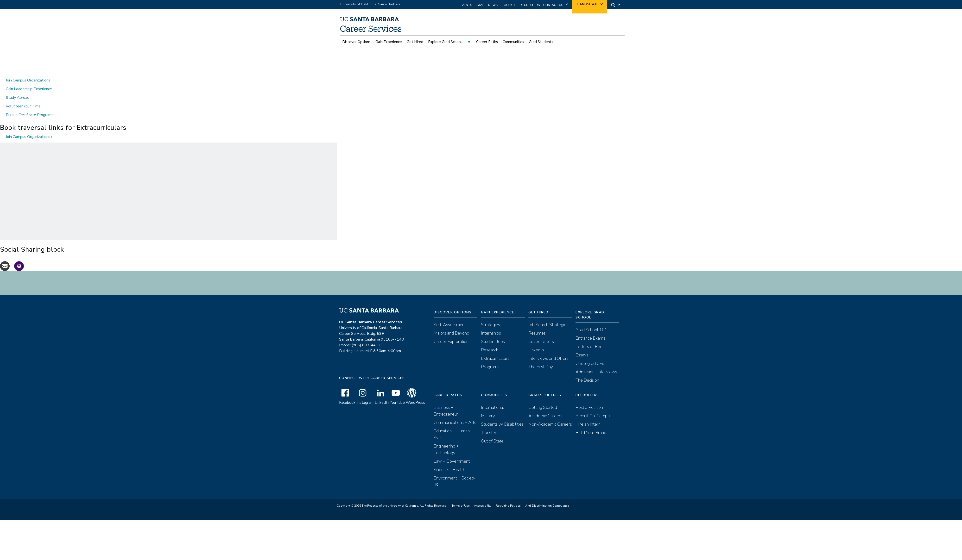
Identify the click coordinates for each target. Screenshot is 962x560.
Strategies (490, 316)
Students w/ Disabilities (502, 416)
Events (466, 5)
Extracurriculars (495, 350)
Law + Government (452, 453)
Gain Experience (389, 42)
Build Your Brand (591, 424)
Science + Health (449, 461)
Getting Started (543, 399)
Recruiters (530, 5)
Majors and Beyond (451, 324)
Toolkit (509, 5)
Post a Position (589, 399)
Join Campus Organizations (28, 72)
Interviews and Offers (548, 350)
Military (488, 407)
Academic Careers (545, 407)
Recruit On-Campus (594, 407)
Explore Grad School (445, 42)
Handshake (588, 4)
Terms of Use (461, 497)
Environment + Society (454, 469)
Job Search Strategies (548, 316)
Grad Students (541, 42)
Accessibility (483, 497)
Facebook (347, 394)
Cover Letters (541, 333)
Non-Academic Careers (550, 416)
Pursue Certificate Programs (30, 106)
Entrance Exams (590, 330)
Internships (491, 324)
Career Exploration (451, 333)
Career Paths (487, 42)
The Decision (587, 372)
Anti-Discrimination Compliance (547, 497)
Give (480, 5)
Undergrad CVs (590, 355)
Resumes (537, 324)
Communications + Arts (455, 414)
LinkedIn (382, 394)
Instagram (365, 394)
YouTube (397, 394)
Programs (490, 358)
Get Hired (415, 42)
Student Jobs (493, 333)
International (493, 399)
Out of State (492, 432)
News (493, 5)
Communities (513, 42)
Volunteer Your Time (23, 98)
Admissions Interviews (596, 363)
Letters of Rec (589, 338)
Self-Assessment (450, 316)
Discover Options (356, 42)
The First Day (541, 358)
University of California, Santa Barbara (370, 4)
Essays (582, 346)
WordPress (415, 394)
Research (490, 341)
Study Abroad (18, 89)
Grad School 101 (591, 321)
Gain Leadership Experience (29, 80)
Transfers (490, 424)
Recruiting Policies (508, 497)
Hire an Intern (588, 416)
